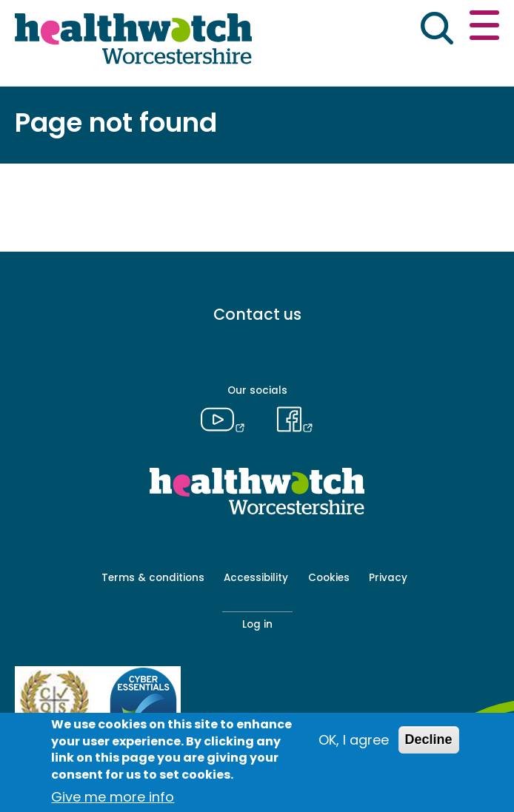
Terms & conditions (153, 578)
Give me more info (113, 797)
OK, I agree (354, 740)
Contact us (257, 314)
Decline (429, 739)
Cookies (329, 578)
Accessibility (256, 578)
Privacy (388, 578)
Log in (257, 624)
